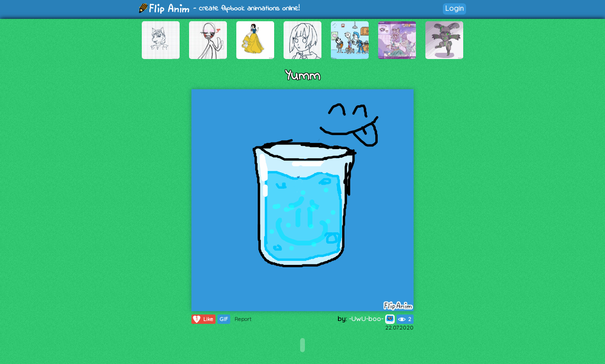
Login (454, 8)
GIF (224, 319)
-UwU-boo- (372, 319)
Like (203, 319)
